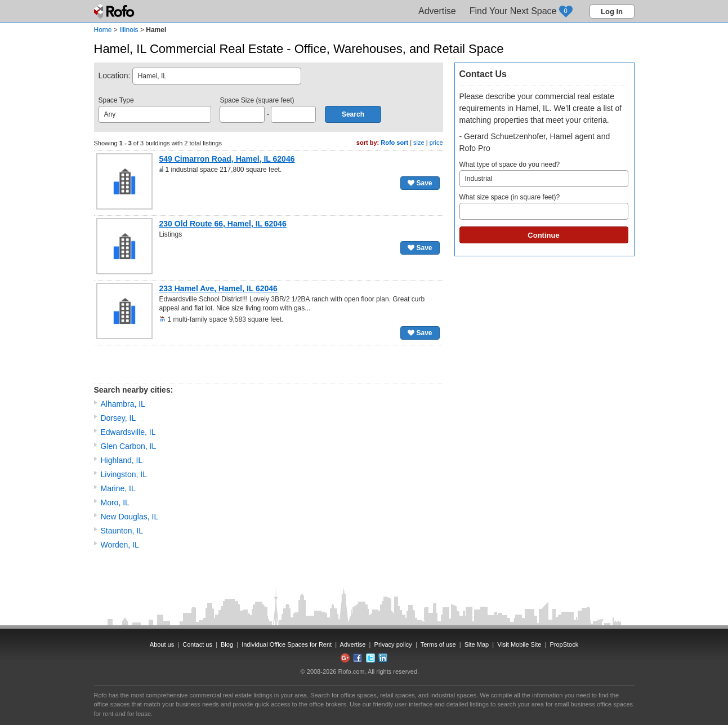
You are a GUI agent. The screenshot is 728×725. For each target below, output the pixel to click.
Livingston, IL (124, 474)
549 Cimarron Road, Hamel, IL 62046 (227, 159)
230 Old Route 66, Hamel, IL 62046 (223, 224)
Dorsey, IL (119, 418)
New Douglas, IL (130, 517)
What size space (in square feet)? (544, 206)
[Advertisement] (269, 364)
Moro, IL (115, 502)
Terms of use (438, 644)
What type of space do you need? (544, 174)
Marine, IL (118, 488)
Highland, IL (122, 460)
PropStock (564, 644)
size (419, 143)
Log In (612, 12)
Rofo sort (394, 143)
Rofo (115, 11)
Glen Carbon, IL (129, 446)
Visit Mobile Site (519, 644)
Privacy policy (393, 644)
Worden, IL (120, 545)
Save (420, 183)
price (436, 143)
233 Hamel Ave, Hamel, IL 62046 (218, 288)
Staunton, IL (122, 531)
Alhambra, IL (123, 404)
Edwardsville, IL (128, 432)
